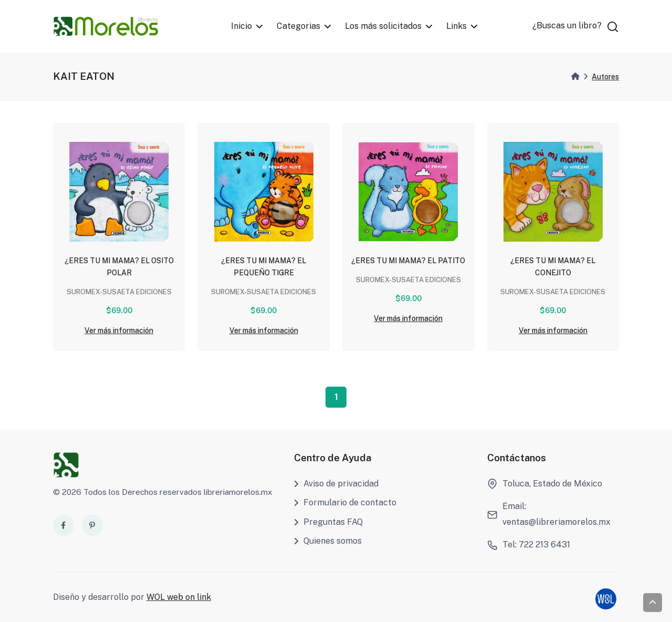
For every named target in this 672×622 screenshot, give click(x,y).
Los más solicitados (384, 26)
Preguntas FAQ (328, 522)
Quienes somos (328, 541)
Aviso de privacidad (336, 484)
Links (457, 26)
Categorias (298, 26)
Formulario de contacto (345, 502)
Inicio (241, 26)
